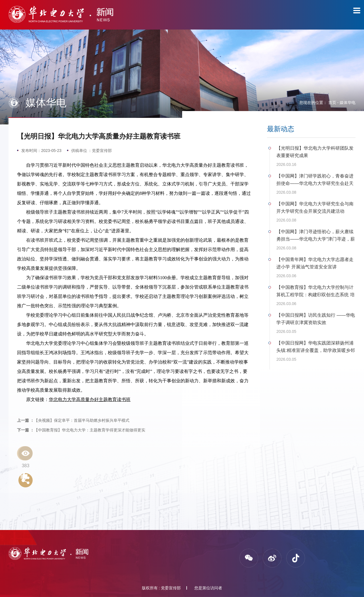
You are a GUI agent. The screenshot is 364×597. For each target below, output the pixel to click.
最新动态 (281, 129)
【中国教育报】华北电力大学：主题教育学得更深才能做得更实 (81, 430)
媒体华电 (348, 103)
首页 (332, 103)
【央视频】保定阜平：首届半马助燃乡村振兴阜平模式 (73, 420)
